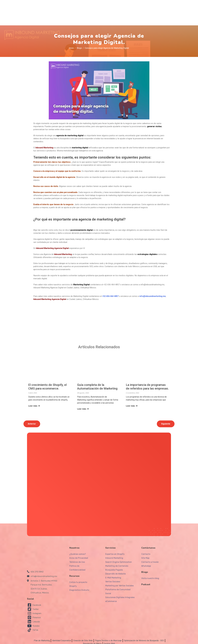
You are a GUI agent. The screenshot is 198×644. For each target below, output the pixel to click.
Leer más (34, 405)
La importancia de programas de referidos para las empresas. (147, 386)
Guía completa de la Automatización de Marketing (97, 386)
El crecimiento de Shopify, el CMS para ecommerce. (47, 386)
